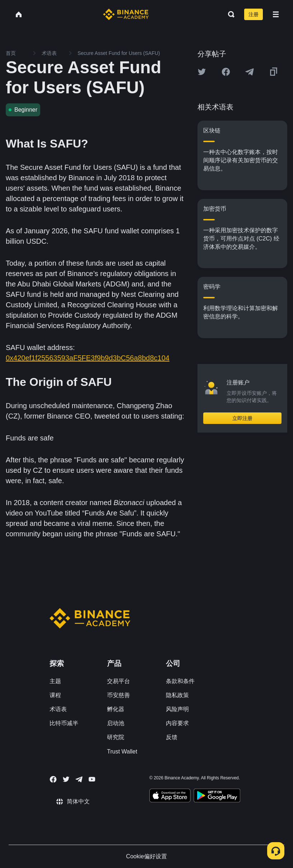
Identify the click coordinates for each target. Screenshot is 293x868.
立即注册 (242, 418)
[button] (276, 14)
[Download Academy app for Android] (217, 797)
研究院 (116, 737)
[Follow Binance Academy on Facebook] (53, 779)
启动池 (116, 723)
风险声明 (177, 709)
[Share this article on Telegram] (250, 72)
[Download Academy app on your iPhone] (170, 797)
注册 (254, 14)
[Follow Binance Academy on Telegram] (79, 779)
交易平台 (118, 681)
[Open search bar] (229, 14)
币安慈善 (118, 695)
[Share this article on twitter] (202, 72)
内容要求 (177, 723)
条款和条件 (180, 681)
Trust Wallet (122, 752)
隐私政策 (177, 695)
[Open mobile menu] (276, 14)
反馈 (172, 737)
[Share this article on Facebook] (226, 72)
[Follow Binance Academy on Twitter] (66, 779)
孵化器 (116, 709)
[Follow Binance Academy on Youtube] (92, 779)
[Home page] (126, 14)
